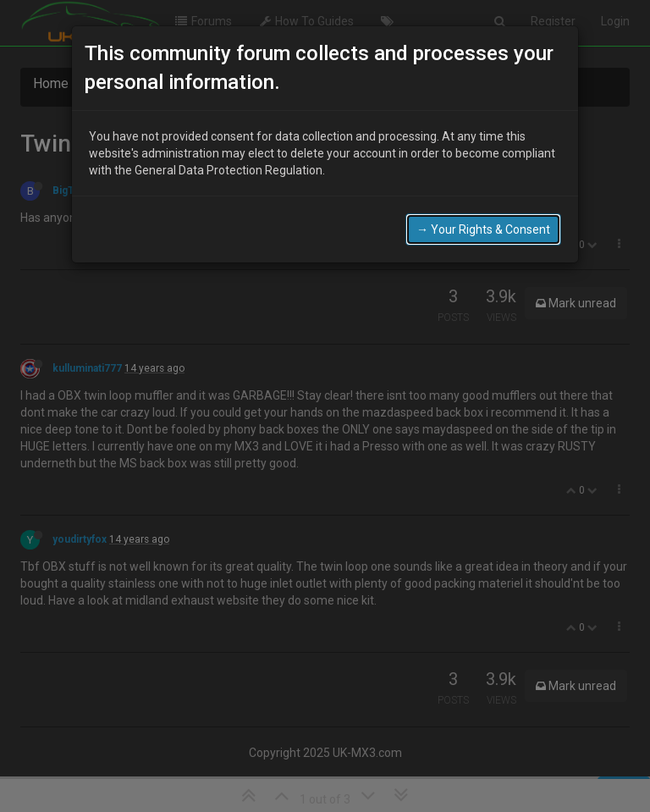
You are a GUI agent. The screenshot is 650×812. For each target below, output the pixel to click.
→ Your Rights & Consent (483, 226)
